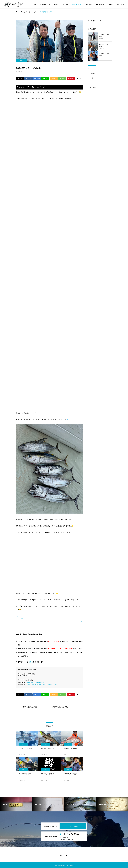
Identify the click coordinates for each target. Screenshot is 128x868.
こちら (31, 662)
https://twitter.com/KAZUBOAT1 (35, 682)
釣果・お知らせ (77, 4)
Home (34, 4)
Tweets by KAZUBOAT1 (95, 21)
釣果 (21, 60)
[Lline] (45, 79)
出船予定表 (65, 4)
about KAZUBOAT (45, 4)
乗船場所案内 (100, 4)
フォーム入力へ (73, 826)
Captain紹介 (89, 4)
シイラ (21, 619)
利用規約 (110, 4)
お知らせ (93, 73)
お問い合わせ (120, 4)
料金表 (56, 4)
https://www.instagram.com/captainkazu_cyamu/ (42, 685)
